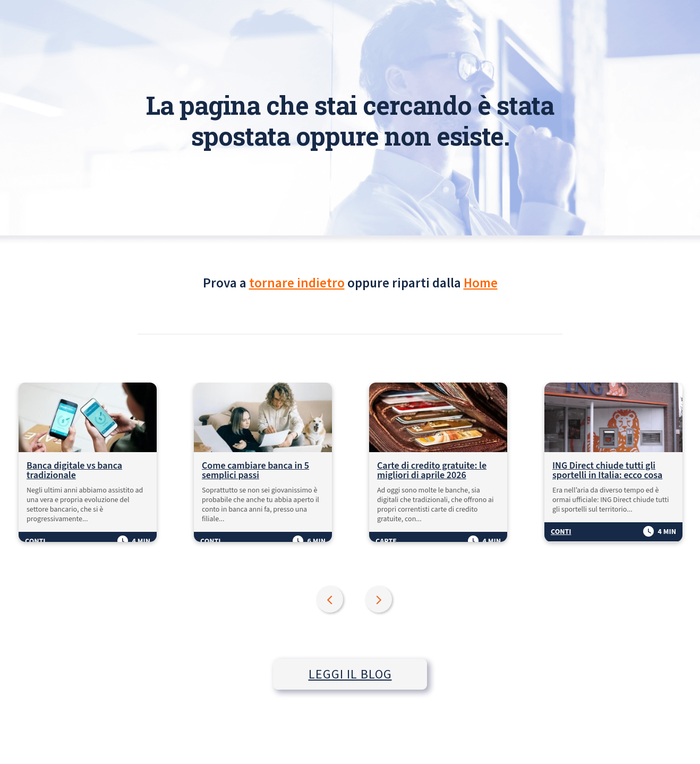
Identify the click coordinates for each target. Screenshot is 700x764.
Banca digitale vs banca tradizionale (74, 471)
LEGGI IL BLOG (350, 674)
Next (380, 600)
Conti (35, 541)
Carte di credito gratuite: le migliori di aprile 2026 (432, 471)
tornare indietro (297, 283)
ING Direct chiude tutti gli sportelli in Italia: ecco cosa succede (607, 471)
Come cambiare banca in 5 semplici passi (255, 471)
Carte (386, 541)
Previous (331, 600)
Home (481, 283)
